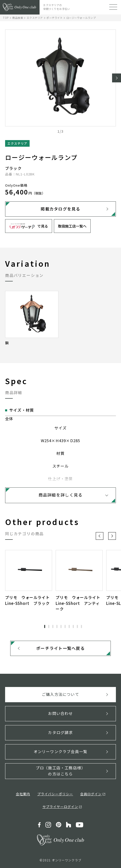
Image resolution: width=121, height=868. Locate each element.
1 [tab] (45, 626)
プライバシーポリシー (55, 794)
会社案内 (23, 794)
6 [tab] (65, 626)
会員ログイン (91, 794)
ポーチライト (55, 18)
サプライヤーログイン (60, 807)
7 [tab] (69, 626)
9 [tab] (77, 626)
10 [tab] (81, 626)
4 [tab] (57, 626)
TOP (6, 18)
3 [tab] (53, 626)
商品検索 (18, 18)
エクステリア (35, 18)
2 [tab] (49, 626)
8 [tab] (73, 626)
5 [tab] (61, 626)
